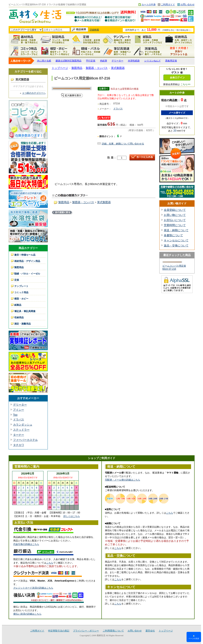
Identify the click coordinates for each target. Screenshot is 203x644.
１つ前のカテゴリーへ (34, 93)
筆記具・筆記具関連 (25, 311)
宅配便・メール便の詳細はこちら (123, 480)
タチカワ (19, 445)
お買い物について (175, 215)
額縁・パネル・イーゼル (86, 51)
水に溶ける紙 (44, 61)
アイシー (19, 410)
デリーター (117, 61)
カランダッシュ (23, 425)
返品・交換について (176, 245)
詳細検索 (94, 30)
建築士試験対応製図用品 (69, 61)
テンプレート (117, 39)
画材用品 (24, 39)
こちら (50, 563)
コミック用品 (24, 51)
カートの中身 (149, 5)
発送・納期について (176, 230)
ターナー (19, 435)
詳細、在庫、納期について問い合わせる (123, 144)
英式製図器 (118, 68)
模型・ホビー (55, 51)
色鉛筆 (104, 61)
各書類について (173, 235)
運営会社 (150, 631)
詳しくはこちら (72, 516)
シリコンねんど (152, 61)
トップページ (60, 68)
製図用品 (55, 39)
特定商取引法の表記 (59, 631)
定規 (86, 39)
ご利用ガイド (168, 5)
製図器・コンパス (97, 68)
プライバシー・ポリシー (86, 631)
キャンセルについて (176, 240)
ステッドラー (21, 430)
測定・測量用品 (148, 51)
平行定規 (91, 61)
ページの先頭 (194, 637)
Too (15, 415)
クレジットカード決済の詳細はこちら (33, 588)
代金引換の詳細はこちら (26, 544)
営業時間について (175, 225)
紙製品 (148, 39)
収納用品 (179, 39)
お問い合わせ (188, 5)
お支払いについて (175, 220)
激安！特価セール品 (179, 51)
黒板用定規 (171, 61)
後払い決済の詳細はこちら (27, 614)
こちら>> (185, 84)
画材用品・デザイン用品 (27, 261)
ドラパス (19, 419)
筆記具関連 (117, 51)
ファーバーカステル (25, 440)
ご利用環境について (113, 631)
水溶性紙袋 (134, 61)
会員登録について (175, 210)
